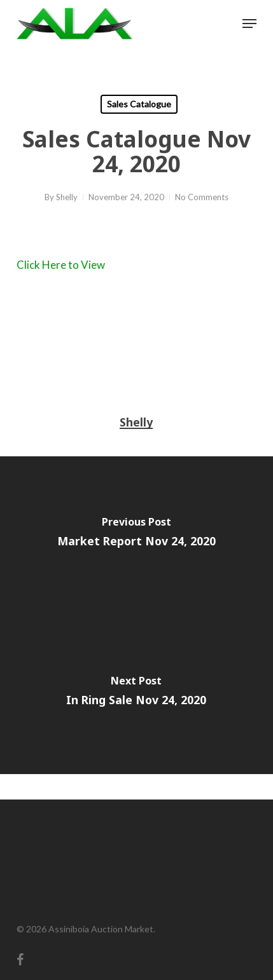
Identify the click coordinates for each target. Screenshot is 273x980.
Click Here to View (61, 265)
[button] (249, 24)
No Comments (202, 197)
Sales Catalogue (139, 104)
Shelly (67, 197)
